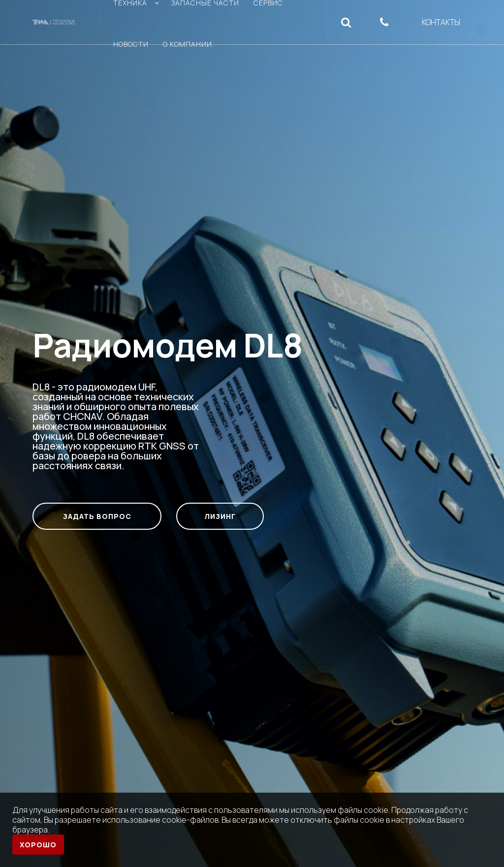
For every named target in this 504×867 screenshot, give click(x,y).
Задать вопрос (97, 516)
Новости (131, 44)
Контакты (441, 22)
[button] (346, 22)
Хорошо (38, 845)
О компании (188, 44)
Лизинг (220, 516)
